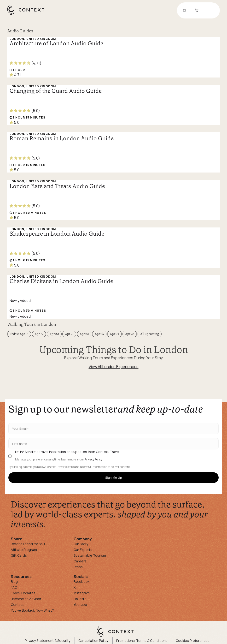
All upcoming (150, 334)
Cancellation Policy (93, 641)
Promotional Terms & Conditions (142, 641)
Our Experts (83, 550)
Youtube (80, 605)
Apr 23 (99, 334)
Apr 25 (130, 334)
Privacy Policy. (94, 459)
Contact (17, 605)
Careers (80, 561)
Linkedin (80, 599)
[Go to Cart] (197, 11)
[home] (28, 15)
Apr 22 (84, 334)
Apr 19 (39, 334)
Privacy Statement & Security (47, 641)
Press (78, 567)
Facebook (81, 581)
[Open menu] (211, 10)
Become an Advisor (26, 599)
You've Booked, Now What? (32, 610)
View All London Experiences (114, 367)
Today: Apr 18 (19, 334)
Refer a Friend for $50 (28, 544)
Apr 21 (69, 334)
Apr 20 (54, 334)
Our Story (81, 544)
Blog (14, 581)
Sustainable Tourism (90, 555)
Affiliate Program (24, 550)
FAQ (14, 587)
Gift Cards (19, 555)
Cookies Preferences (193, 641)
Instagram (82, 593)
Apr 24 (114, 334)
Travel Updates (23, 593)
